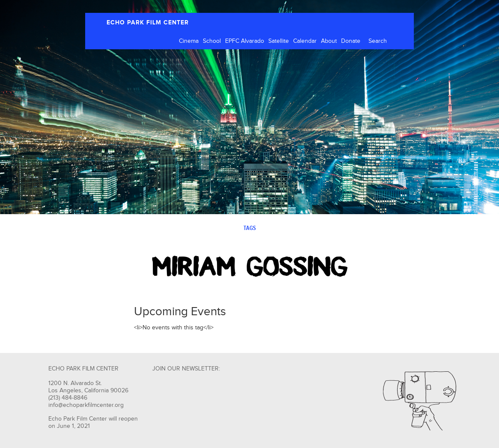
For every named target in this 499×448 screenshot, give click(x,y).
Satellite (279, 41)
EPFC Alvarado (245, 41)
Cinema (189, 41)
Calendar (305, 41)
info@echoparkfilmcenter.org (86, 405)
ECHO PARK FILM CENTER (148, 22)
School (212, 41)
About (329, 41)
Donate (351, 41)
